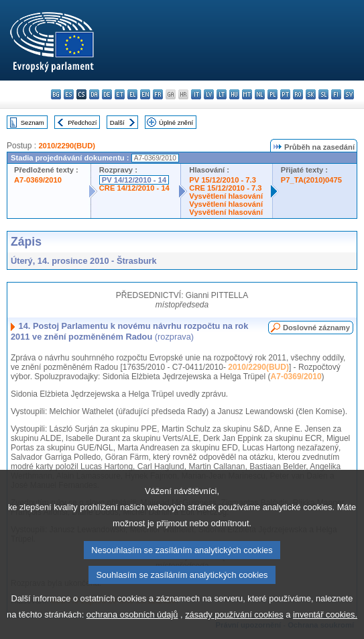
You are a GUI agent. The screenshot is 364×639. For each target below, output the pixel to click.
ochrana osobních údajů (132, 630)
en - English (145, 94)
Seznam (33, 122)
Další (117, 122)
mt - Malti (247, 94)
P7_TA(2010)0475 (311, 180)
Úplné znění (176, 122)
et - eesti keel (120, 94)
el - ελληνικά (132, 94)
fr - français (158, 94)
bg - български (56, 94)
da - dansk (94, 94)
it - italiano (196, 94)
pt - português (285, 94)
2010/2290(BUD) (67, 146)
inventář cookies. (325, 630)
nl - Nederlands (260, 94)
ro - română (298, 94)
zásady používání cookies (234, 630)
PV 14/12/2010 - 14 (134, 180)
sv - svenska (349, 94)
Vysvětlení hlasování (226, 196)
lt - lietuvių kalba (222, 94)
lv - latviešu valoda (209, 94)
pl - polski (272, 94)
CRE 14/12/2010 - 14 (134, 188)
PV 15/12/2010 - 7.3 (223, 180)
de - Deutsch (107, 94)
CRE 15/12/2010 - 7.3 (225, 188)
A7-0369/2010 (38, 180)
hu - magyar (234, 94)
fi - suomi (336, 94)
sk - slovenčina (311, 94)
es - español (69, 94)
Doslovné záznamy (316, 328)
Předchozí (82, 122)
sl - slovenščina (323, 94)
